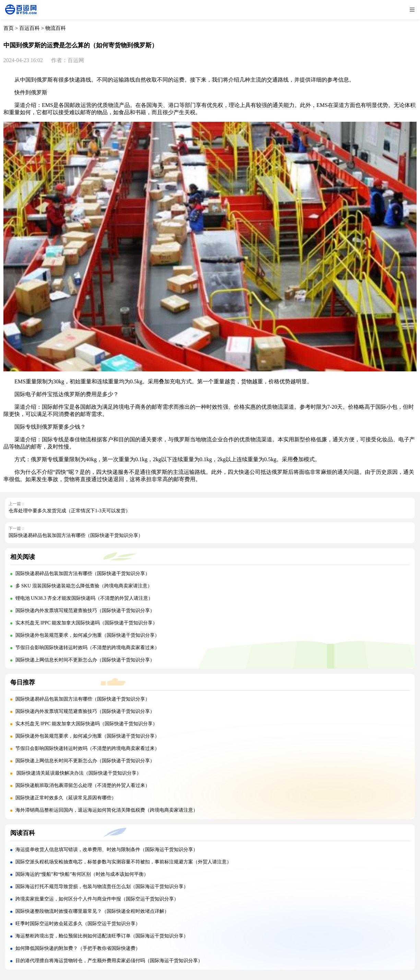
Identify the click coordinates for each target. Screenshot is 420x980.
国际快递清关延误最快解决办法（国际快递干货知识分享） (79, 773)
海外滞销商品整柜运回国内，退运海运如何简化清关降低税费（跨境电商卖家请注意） (107, 810)
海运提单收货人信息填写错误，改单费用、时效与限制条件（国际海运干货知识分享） (107, 850)
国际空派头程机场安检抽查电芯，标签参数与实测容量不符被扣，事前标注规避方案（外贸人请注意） (123, 862)
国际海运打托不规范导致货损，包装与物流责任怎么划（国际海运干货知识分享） (102, 887)
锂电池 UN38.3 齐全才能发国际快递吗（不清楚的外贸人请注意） (84, 598)
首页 (9, 28)
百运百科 (29, 28)
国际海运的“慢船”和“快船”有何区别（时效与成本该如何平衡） (82, 874)
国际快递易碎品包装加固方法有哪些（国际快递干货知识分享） (76, 535)
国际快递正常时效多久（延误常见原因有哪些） (66, 798)
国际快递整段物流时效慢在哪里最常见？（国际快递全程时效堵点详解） (92, 911)
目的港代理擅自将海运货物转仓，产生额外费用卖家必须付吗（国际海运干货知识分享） (109, 961)
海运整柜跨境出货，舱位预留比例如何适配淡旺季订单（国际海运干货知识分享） (102, 936)
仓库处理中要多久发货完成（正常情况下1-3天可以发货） (69, 511)
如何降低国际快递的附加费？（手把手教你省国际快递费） (78, 948)
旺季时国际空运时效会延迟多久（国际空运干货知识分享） (78, 924)
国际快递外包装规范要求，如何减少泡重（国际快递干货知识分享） (87, 635)
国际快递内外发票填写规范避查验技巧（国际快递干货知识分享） (85, 611)
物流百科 (56, 28)
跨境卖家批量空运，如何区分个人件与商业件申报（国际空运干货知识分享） (97, 899)
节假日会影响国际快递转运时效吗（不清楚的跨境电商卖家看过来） (87, 648)
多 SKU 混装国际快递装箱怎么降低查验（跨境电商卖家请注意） (84, 586)
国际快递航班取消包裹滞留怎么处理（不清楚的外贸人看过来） (83, 785)
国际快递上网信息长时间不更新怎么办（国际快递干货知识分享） (85, 660)
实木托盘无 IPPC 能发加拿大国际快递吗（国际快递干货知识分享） (87, 623)
